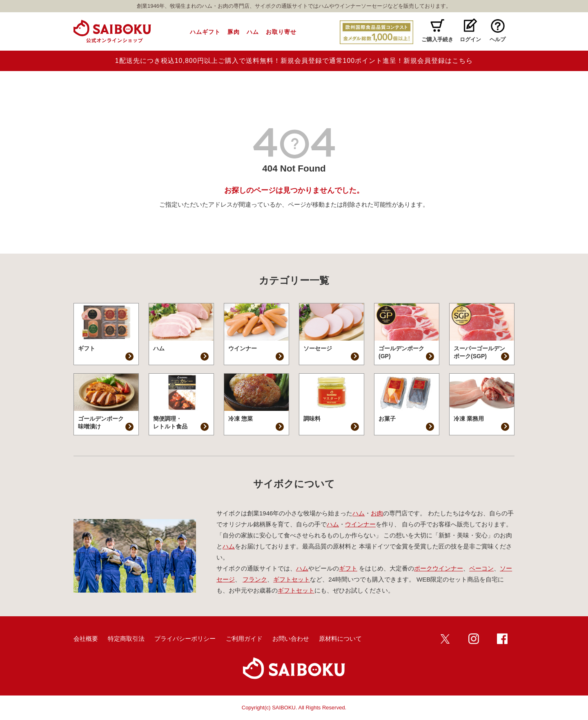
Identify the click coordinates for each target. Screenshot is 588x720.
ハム (253, 32)
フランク (255, 579)
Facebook (502, 639)
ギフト (348, 568)
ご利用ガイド (244, 639)
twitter (445, 639)
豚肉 (234, 32)
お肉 (377, 513)
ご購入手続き (437, 39)
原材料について (340, 639)
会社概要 (86, 639)
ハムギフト (205, 32)
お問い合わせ (291, 639)
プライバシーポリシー (185, 639)
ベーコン (481, 568)
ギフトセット (292, 579)
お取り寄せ (281, 32)
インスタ (474, 639)
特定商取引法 (126, 639)
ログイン (470, 39)
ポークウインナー (439, 568)
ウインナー (360, 524)
